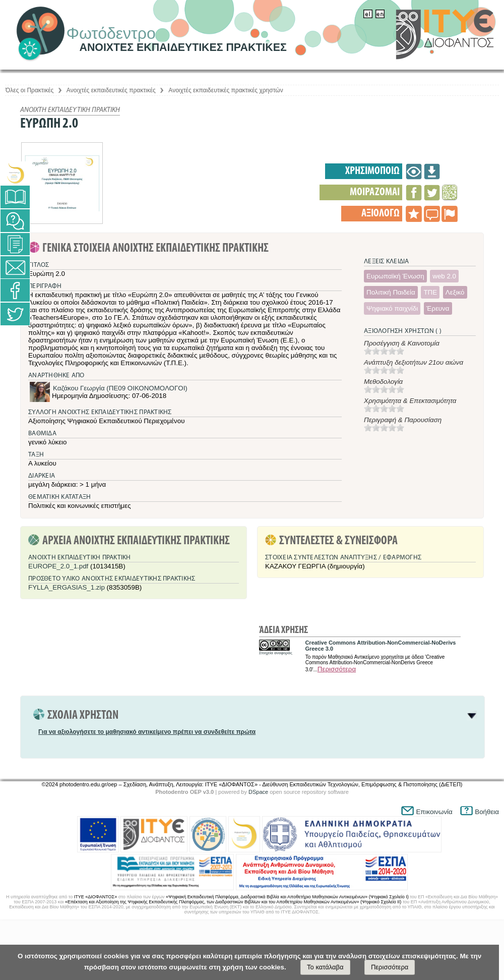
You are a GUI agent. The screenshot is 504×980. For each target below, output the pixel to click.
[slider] (384, 351)
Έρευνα (438, 308)
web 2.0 (444, 276)
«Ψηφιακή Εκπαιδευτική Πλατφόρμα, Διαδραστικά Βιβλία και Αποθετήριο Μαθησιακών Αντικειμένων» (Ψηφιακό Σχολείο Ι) (287, 897)
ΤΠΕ (430, 292)
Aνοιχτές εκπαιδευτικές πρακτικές (111, 90)
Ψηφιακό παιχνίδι (392, 308)
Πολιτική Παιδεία (391, 292)
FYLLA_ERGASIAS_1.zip (67, 587)
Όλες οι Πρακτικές (29, 90)
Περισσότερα (337, 669)
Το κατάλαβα (325, 967)
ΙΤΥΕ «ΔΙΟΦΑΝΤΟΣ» (96, 897)
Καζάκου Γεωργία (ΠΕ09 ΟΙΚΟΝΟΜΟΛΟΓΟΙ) (120, 388)
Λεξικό (455, 292)
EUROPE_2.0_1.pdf (58, 566)
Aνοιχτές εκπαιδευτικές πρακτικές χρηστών (226, 90)
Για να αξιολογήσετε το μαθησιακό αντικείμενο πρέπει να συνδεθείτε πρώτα (147, 732)
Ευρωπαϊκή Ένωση (395, 276)
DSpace (258, 792)
